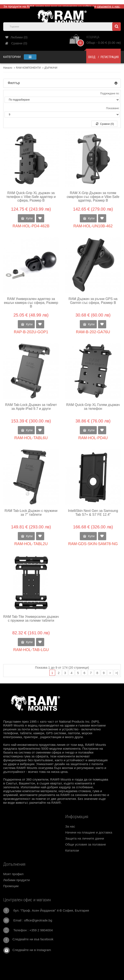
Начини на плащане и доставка (89, 832)
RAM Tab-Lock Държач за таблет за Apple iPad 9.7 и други (31, 407)
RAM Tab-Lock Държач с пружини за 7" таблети (31, 513)
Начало (8, 68)
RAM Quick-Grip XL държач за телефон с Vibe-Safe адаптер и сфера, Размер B (31, 197)
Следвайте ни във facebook (33, 939)
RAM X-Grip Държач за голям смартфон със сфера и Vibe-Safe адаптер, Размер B (93, 197)
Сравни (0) (105, 124)
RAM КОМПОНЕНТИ (28, 68)
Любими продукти (17, 880)
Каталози (72, 850)
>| (117, 673)
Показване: (113, 108)
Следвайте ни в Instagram (30, 950)
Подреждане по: (110, 93)
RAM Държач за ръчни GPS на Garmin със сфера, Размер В (93, 301)
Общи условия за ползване (86, 844)
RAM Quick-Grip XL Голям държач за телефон (93, 407)
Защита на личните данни (85, 838)
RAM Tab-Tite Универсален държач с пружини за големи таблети (31, 619)
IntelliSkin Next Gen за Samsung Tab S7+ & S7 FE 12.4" (93, 513)
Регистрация (110, 57)
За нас (70, 826)
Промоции (11, 886)
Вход (92, 57)
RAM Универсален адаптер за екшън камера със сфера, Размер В (31, 303)
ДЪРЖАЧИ (51, 68)
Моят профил (13, 874)
